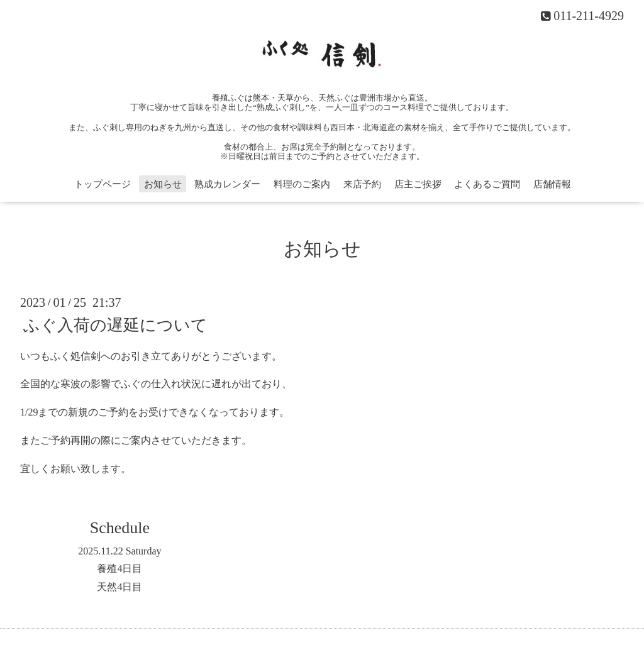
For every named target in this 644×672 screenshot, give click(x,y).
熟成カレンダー (227, 184)
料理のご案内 (302, 184)
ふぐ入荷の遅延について (115, 325)
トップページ (103, 184)
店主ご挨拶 (418, 184)
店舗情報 (552, 184)
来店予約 (362, 184)
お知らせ (163, 184)
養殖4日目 (119, 569)
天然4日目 (119, 587)
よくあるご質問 (487, 184)
